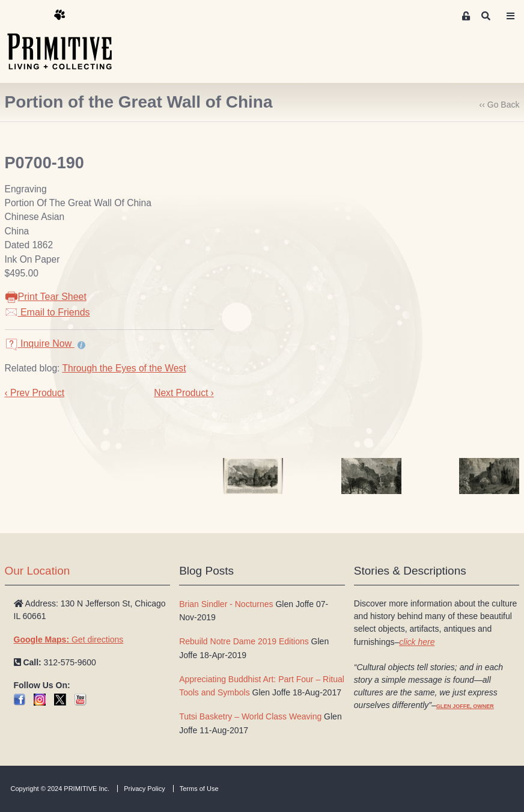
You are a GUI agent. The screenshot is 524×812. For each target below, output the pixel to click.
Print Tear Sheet (46, 297)
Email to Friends (47, 312)
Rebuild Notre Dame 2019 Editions (244, 641)
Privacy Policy (144, 789)
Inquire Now (40, 343)
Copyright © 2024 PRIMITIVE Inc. (60, 789)
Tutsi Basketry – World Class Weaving (250, 716)
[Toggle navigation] (510, 16)
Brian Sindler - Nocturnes (226, 604)
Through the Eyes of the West (124, 368)
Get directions (69, 640)
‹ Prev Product (35, 393)
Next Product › (184, 393)
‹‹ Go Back (500, 105)
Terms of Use (199, 789)
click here (417, 642)
